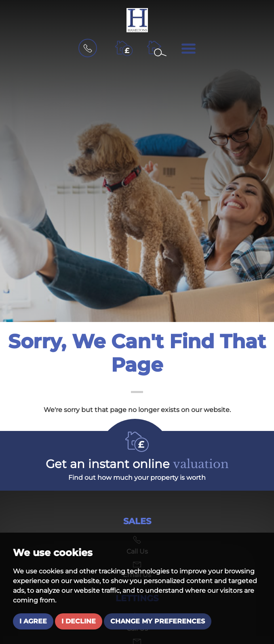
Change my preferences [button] (158, 621)
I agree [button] (33, 621)
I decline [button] (79, 621)
